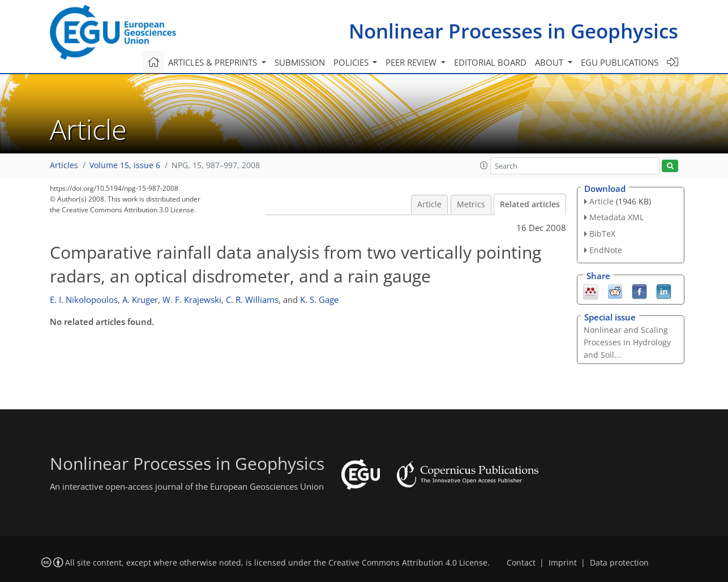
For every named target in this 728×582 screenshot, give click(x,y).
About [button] (550, 62)
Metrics (471, 204)
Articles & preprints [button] (214, 62)
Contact (521, 563)
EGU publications (620, 62)
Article (429, 204)
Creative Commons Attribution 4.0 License (408, 563)
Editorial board (490, 62)
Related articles (530, 204)
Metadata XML (616, 217)
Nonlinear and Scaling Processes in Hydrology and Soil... (627, 342)
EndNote (606, 250)
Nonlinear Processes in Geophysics (513, 31)
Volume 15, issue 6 (125, 165)
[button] (484, 165)
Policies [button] (352, 62)
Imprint (563, 563)
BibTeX (602, 234)
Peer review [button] (412, 62)
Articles (64, 165)
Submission (300, 62)
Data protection (619, 563)
